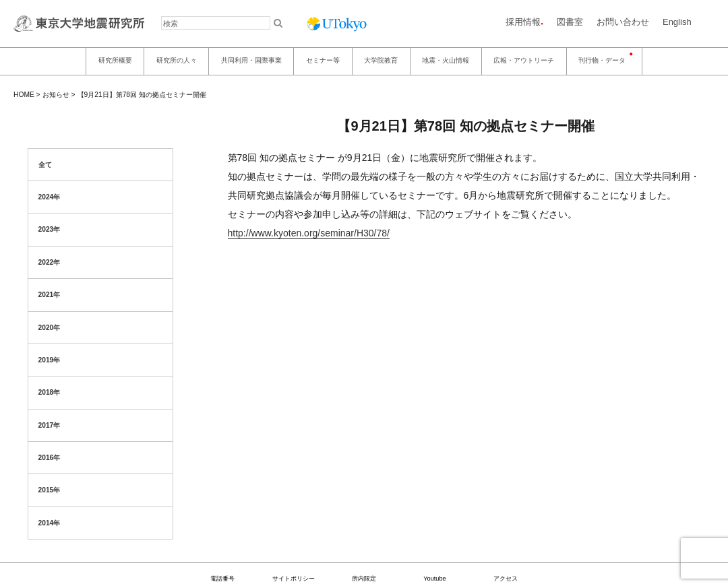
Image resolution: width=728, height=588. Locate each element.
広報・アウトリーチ (524, 60)
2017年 (50, 425)
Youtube (435, 579)
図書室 (570, 22)
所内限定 (364, 579)
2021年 (50, 295)
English (677, 22)
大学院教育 (381, 60)
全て (45, 165)
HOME (24, 95)
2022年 (50, 262)
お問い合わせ (623, 22)
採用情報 (523, 22)
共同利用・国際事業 (251, 60)
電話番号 (222, 579)
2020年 (50, 328)
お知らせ (56, 95)
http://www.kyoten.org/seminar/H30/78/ (309, 233)
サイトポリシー (294, 579)
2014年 (50, 523)
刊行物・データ (602, 60)
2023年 (50, 229)
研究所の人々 (177, 60)
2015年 (50, 490)
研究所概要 (115, 60)
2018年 (50, 392)
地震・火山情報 (446, 60)
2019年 (50, 360)
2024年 (50, 197)
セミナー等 (323, 60)
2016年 (50, 458)
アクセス (506, 579)
